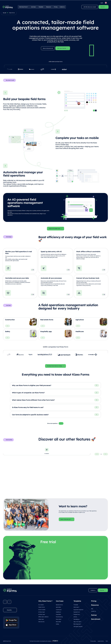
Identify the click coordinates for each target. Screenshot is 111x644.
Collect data (41, 619)
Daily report (76, 607)
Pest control (59, 619)
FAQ (92, 609)
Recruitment (96, 619)
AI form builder (42, 609)
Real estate (58, 621)
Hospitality (58, 614)
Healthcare (58, 612)
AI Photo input (42, 614)
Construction (59, 609)
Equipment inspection (78, 609)
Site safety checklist (78, 626)
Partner (94, 615)
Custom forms (42, 607)
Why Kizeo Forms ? (24, 7)
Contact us (62, 7)
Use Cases (33, 7)
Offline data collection (43, 617)
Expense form (77, 612)
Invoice (75, 617)
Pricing (56, 7)
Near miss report (77, 621)
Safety (57, 624)
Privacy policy (93, 641)
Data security (41, 621)
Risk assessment (77, 624)
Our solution (41, 605)
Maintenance (76, 619)
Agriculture (58, 607)
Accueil (4, 13)
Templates (41, 7)
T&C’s (107, 641)
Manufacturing (59, 617)
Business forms (59, 605)
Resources (49, 7)
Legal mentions (101, 641)
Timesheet (76, 605)
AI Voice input (42, 612)
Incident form (77, 614)
